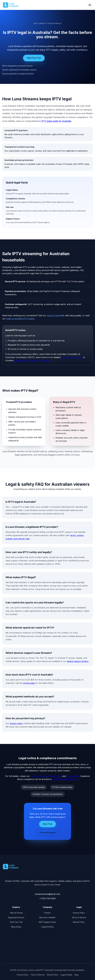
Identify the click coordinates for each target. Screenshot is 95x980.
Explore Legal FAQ (59, 58)
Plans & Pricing (16, 913)
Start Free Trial (34, 58)
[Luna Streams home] (11, 5)
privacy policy (16, 723)
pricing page (29, 683)
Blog (76, 975)
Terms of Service (39, 776)
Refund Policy (73, 776)
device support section (78, 661)
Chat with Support (48, 832)
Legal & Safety (47, 927)
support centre (54, 315)
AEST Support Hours (47, 922)
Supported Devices (16, 917)
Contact (47, 913)
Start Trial (47, 824)
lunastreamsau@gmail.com (65, 779)
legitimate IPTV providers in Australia (32, 360)
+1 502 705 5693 (47, 898)
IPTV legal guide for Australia (56, 121)
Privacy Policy (54, 776)
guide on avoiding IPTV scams (20, 319)
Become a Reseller (47, 917)
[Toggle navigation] (90, 5)
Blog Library (16, 927)
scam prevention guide (72, 357)
